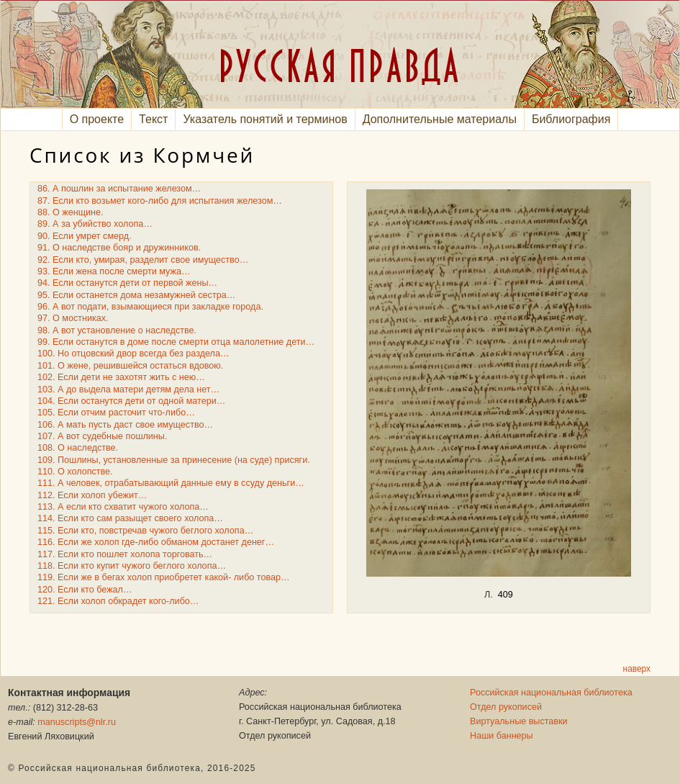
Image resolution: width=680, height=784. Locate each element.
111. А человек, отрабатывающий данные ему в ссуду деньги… (171, 483)
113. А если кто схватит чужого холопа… (123, 507)
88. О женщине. (71, 212)
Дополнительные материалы (440, 119)
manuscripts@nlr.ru (77, 722)
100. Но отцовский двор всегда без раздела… (133, 353)
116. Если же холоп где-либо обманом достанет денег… (156, 542)
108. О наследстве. (78, 448)
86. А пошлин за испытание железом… (119, 189)
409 (506, 595)
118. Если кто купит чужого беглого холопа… (132, 566)
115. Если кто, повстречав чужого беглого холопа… (145, 531)
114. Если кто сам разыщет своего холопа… (130, 518)
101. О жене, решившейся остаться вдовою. (130, 366)
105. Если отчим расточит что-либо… (116, 413)
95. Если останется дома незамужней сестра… (136, 295)
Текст (153, 119)
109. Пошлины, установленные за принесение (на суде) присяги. (174, 460)
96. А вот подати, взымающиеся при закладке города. (150, 307)
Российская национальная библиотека (551, 693)
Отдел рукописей (506, 707)
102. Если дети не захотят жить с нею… (121, 377)
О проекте (97, 119)
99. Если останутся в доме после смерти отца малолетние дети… (176, 342)
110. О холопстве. (75, 472)
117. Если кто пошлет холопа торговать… (125, 554)
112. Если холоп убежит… (92, 495)
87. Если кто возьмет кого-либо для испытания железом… (160, 201)
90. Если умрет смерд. (85, 236)
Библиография (571, 119)
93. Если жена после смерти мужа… (114, 271)
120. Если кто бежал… (85, 590)
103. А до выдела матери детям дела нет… (128, 389)
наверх (637, 669)
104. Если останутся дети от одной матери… (131, 401)
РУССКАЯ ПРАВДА (340, 65)
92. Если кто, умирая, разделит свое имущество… (143, 260)
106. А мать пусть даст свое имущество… (125, 425)
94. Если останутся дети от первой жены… (127, 283)
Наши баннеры (502, 736)
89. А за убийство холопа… (95, 224)
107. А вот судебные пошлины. (102, 436)
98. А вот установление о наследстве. (117, 330)
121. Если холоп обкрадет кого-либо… (118, 601)
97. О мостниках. (73, 318)
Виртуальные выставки (519, 721)
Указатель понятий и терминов (265, 119)
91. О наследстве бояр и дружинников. (119, 248)
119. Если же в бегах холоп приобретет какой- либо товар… (164, 577)
